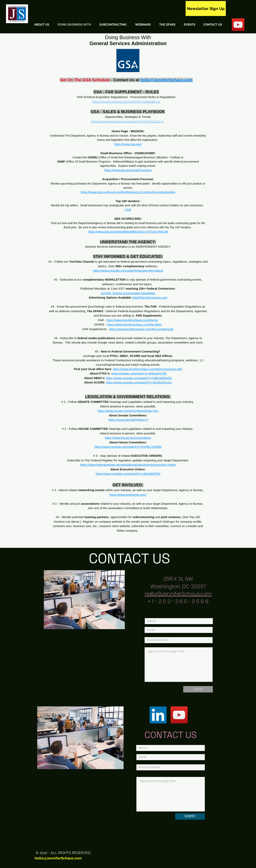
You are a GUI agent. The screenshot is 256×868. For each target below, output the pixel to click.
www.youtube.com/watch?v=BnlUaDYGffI (139, 373)
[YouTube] (179, 715)
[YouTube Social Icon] (238, 25)
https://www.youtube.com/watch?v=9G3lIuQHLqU (139, 382)
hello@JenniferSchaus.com (58, 858)
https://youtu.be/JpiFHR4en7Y (128, 420)
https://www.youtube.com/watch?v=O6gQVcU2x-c (127, 121)
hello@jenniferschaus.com (150, 297)
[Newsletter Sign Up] (206, 8)
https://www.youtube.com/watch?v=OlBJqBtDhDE (139, 378)
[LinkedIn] (158, 715)
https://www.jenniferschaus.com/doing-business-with (147, 369)
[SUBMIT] (198, 689)
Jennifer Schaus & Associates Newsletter (128, 293)
